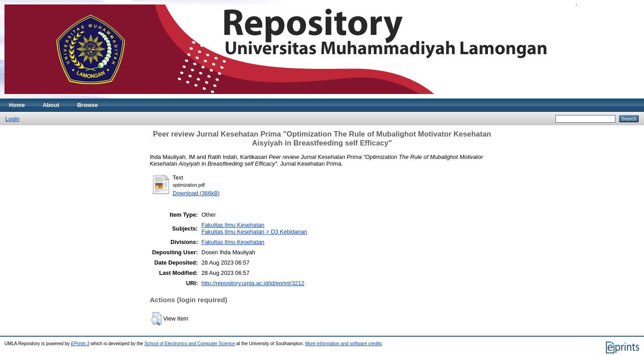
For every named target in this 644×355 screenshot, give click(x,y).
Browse (88, 105)
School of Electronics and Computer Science (190, 344)
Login (12, 119)
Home (17, 105)
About (51, 105)
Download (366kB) (196, 193)
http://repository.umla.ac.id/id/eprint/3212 (253, 283)
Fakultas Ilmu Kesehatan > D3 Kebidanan (254, 232)
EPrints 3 (80, 344)
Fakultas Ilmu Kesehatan (233, 225)
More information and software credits (343, 344)
